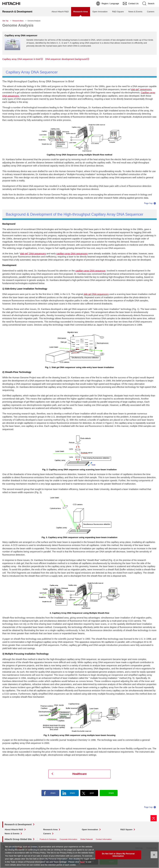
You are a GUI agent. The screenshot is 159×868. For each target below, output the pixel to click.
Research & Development (18, 824)
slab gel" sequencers (141, 89)
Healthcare (79, 774)
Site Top (5, 21)
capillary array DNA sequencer (90, 271)
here (82, 862)
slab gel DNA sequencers (96, 294)
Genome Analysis (18, 25)
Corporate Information (68, 839)
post (92, 793)
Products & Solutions (48, 839)
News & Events (12, 834)
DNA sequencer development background (66, 59)
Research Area (18, 21)
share (53, 793)
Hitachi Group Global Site (18, 839)
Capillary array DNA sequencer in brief (21, 59)
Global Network (86, 839)
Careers (47, 834)
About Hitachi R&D (14, 829)
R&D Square (126, 829)
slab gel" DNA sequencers (33, 254)
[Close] (154, 855)
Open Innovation (90, 829)
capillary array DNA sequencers (72, 254)
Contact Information (104, 839)
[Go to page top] (154, 818)
